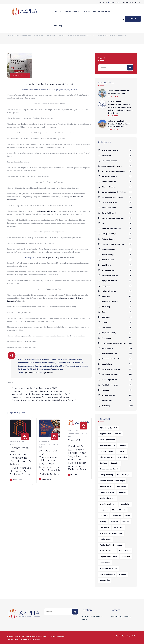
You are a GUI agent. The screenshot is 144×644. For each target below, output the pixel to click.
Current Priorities (109, 202)
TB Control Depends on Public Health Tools (119, 92)
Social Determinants (111, 374)
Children (123, 445)
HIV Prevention (108, 270)
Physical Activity (109, 333)
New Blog (106, 307)
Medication (116, 516)
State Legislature (109, 380)
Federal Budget (108, 239)
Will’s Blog (58, 26)
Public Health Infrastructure (112, 545)
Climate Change (109, 187)
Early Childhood (109, 213)
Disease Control (109, 208)
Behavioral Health (109, 176)
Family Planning (109, 234)
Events (87, 11)
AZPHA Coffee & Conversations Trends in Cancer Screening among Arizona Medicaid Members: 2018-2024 (121, 107)
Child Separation (109, 182)
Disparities (122, 457)
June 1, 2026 (113, 116)
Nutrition (106, 317)
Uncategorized (108, 395)
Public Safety (125, 551)
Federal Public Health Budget (112, 481)
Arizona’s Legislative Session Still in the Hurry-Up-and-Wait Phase (119, 124)
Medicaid (106, 296)
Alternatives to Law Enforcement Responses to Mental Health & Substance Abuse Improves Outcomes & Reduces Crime (20, 461)
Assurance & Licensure (112, 166)
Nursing (103, 522)
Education (115, 463)
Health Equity (108, 255)
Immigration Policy (110, 275)
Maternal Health (109, 291)
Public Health (107, 348)
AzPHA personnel (107, 440)
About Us (57, 11)
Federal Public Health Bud (113, 244)
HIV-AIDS (122, 492)
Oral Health (107, 328)
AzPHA (118, 434)
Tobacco (105, 390)
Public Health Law (109, 354)
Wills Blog (106, 406)
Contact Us (103, 2)
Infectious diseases (108, 504)
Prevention (15, 442)
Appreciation (105, 434)
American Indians (109, 161)
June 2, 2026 (113, 96)
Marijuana (106, 286)
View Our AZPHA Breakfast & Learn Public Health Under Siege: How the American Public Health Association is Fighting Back (78, 455)
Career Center (115, 2)
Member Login (128, 2)
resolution (126, 557)
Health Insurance (109, 260)
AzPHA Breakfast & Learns (113, 171)
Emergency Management (113, 218)
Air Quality (106, 156)
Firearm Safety (108, 249)
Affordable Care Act (110, 150)
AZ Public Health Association (35, 636)
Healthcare (106, 265)
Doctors (103, 463)
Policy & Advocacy (72, 11)
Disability (122, 451)
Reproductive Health (111, 359)
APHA (37, 639)
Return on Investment (111, 369)
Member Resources (102, 11)
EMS (103, 223)
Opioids (105, 322)
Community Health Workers (114, 192)
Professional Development (114, 343)
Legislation (125, 504)
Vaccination (107, 400)
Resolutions (107, 364)
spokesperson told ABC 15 (46, 211)
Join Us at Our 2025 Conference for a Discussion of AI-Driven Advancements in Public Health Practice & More (49, 462)
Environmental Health (111, 228)
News (104, 312)
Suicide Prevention (110, 385)
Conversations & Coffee (112, 197)
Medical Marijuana (110, 302)
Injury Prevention (109, 281)
